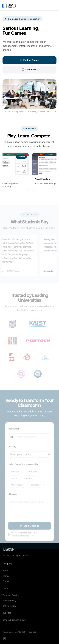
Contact (6, 581)
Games (6, 576)
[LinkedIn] (4, 639)
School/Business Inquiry (14, 620)
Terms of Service (11, 595)
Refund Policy (9, 606)
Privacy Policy (9, 601)
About (5, 571)
